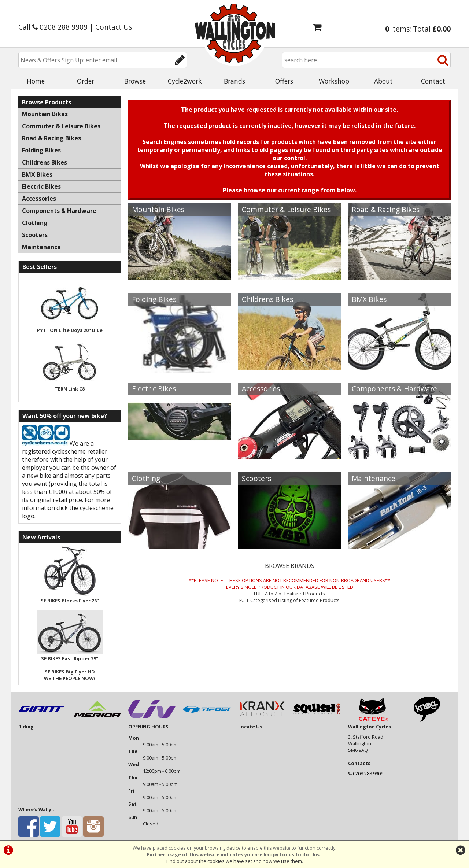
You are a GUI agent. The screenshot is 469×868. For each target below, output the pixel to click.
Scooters (256, 478)
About (383, 81)
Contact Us (114, 27)
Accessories (261, 389)
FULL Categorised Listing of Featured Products (289, 600)
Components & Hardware (394, 389)
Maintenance (374, 478)
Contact (433, 81)
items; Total (418, 29)
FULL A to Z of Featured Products (289, 594)
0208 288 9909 (368, 773)
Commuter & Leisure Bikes (286, 209)
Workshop (334, 81)
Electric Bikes (154, 389)
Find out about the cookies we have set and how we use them (234, 861)
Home (36, 81)
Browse (135, 81)
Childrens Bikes (267, 299)
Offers (284, 81)
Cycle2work (185, 81)
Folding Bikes (154, 299)
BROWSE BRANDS (290, 566)
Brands (234, 81)
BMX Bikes (369, 299)
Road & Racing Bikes (386, 209)
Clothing (146, 478)
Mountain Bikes (158, 209)
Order (86, 81)
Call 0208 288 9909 (53, 27)
